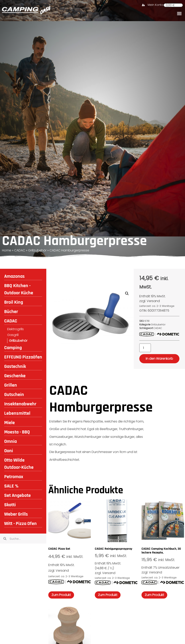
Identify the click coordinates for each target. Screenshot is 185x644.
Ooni (9, 451)
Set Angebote (17, 495)
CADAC (20, 250)
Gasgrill (13, 335)
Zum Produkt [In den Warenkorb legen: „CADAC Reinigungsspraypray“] (108, 595)
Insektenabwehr (20, 404)
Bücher (11, 312)
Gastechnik (15, 366)
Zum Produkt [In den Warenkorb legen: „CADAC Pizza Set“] (61, 595)
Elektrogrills (15, 329)
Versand (153, 301)
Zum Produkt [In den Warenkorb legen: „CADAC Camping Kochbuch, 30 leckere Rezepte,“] (154, 595)
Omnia (10, 441)
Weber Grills (16, 514)
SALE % (11, 486)
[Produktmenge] (145, 348)
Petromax (14, 477)
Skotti (10, 505)
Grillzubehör (37, 250)
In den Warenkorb (159, 359)
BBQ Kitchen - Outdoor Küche (19, 289)
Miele (9, 423)
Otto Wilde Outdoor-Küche (19, 464)
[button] (179, 13)
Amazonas (14, 276)
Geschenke (15, 376)
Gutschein (14, 395)
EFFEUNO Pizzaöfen (23, 357)
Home (7, 250)
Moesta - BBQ (17, 432)
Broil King (14, 302)
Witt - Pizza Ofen (20, 524)
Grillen (11, 385)
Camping (13, 348)
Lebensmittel (17, 413)
